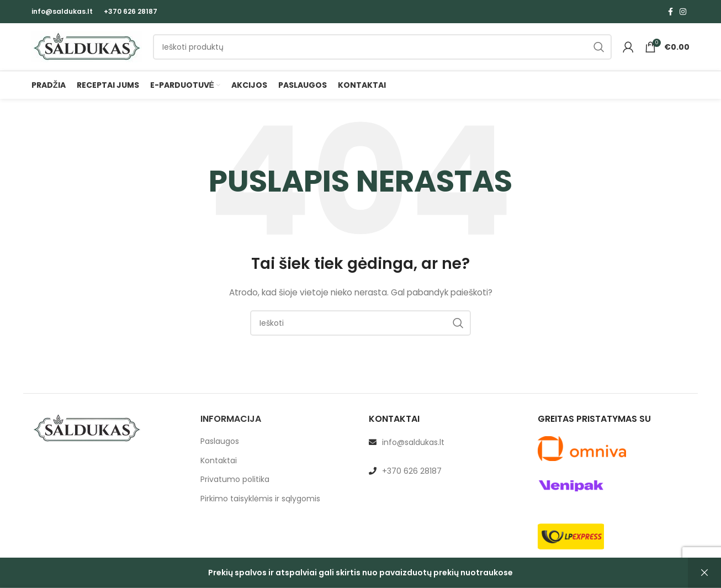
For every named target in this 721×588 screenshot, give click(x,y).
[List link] (445, 452)
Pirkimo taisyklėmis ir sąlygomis (260, 509)
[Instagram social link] (683, 12)
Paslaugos (220, 451)
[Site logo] (87, 51)
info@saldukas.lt (62, 11)
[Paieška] (382, 52)
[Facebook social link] (670, 12)
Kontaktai (219, 470)
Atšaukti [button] (704, 573)
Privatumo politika (235, 489)
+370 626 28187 (131, 11)
